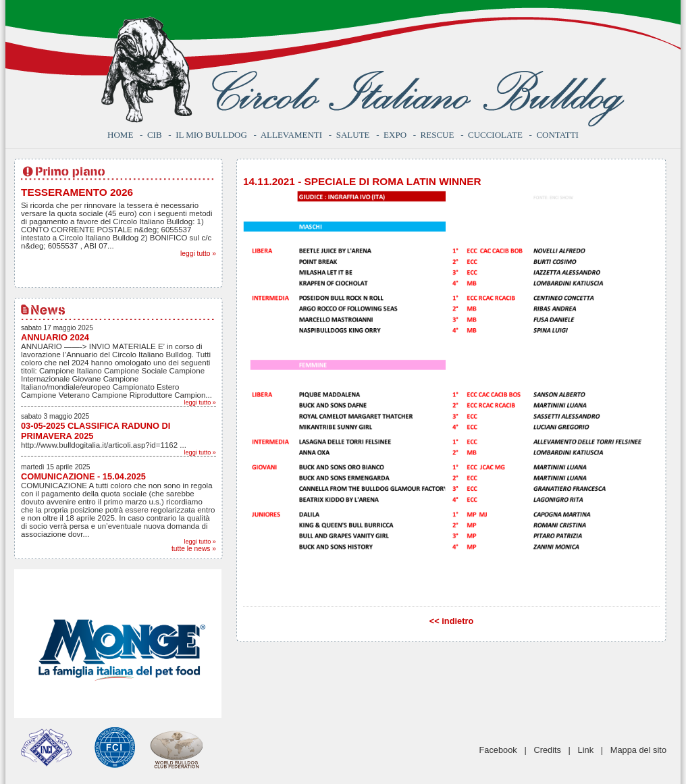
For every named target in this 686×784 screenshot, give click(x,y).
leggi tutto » (198, 254)
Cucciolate (495, 135)
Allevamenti (291, 135)
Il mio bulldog (211, 135)
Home (120, 135)
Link (586, 750)
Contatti (557, 135)
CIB (155, 135)
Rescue (438, 135)
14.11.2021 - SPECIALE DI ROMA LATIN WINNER (362, 181)
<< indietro (451, 621)
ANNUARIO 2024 (55, 337)
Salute (353, 135)
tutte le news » (194, 549)
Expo (395, 135)
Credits (547, 750)
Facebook (498, 750)
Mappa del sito (638, 750)
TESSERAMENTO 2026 (77, 192)
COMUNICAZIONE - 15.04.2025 (83, 476)
